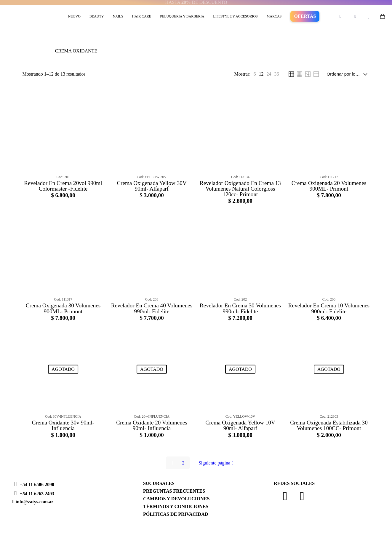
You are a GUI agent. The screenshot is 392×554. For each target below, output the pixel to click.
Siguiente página (217, 463)
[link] (255, 74)
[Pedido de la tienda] (348, 74)
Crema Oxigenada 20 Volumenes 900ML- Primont (329, 186)
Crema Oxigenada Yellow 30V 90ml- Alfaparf (152, 186)
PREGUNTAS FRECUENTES (174, 491)
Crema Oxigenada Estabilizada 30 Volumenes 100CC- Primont (329, 425)
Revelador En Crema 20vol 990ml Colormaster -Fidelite (63, 186)
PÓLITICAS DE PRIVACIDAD (176, 514)
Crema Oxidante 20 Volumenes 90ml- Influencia (152, 425)
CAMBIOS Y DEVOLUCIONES (176, 499)
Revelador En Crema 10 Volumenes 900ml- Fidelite (329, 308)
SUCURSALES (159, 483)
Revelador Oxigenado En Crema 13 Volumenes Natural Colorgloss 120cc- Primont (240, 189)
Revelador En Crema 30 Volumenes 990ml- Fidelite (240, 308)
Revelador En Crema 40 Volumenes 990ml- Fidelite (152, 308)
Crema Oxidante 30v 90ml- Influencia (63, 425)
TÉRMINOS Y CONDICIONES (176, 506)
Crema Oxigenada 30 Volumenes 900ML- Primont (63, 308)
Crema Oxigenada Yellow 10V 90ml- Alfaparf (240, 425)
